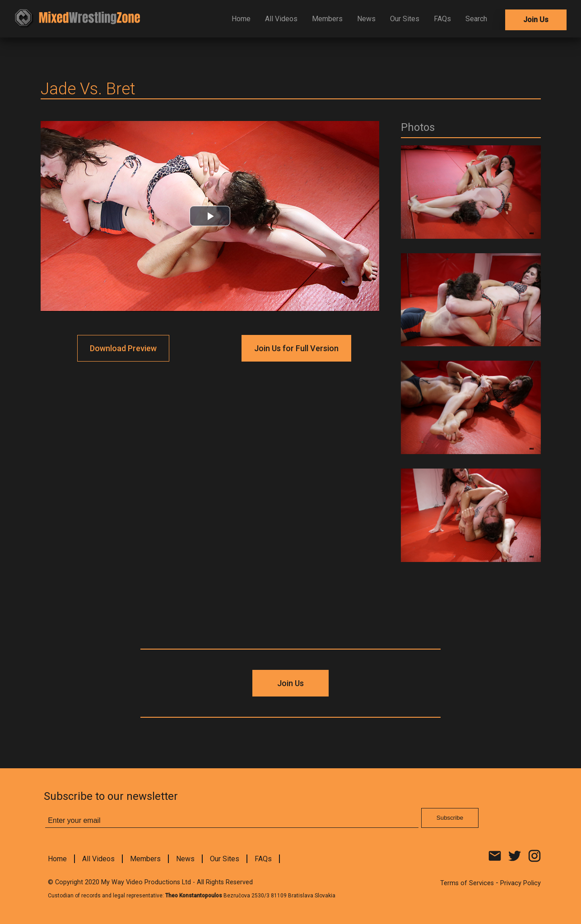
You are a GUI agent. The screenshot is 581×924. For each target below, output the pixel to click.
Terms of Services (467, 883)
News (366, 19)
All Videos (281, 19)
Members (327, 19)
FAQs (442, 19)
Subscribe (450, 818)
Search (476, 19)
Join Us (536, 20)
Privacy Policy (521, 883)
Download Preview (123, 348)
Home (241, 19)
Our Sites (405, 19)
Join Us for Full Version (296, 348)
